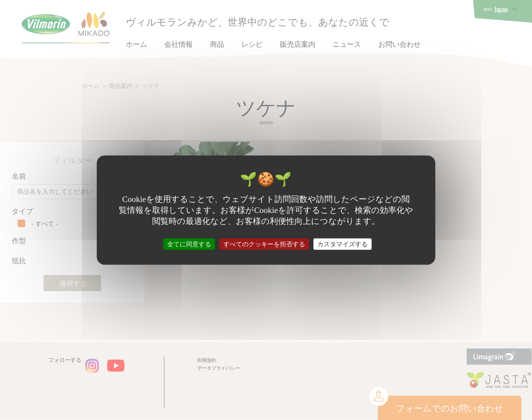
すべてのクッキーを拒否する (264, 244)
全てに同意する (189, 244)
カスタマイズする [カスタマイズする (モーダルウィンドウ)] (342, 244)
